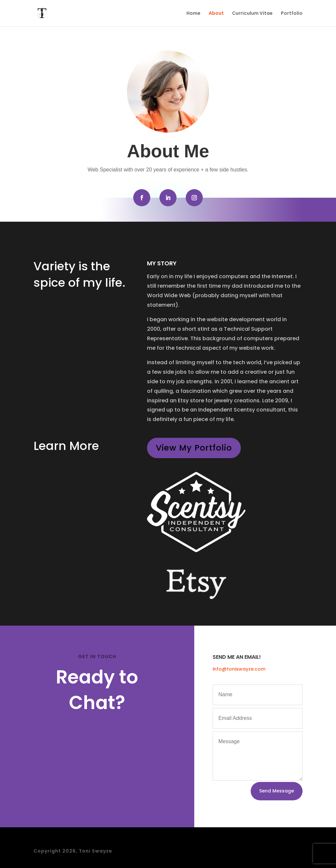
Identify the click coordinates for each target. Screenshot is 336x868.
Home (193, 14)
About (216, 14)
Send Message (277, 791)
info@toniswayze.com (239, 669)
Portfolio (292, 14)
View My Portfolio (194, 448)
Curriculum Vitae (252, 14)
